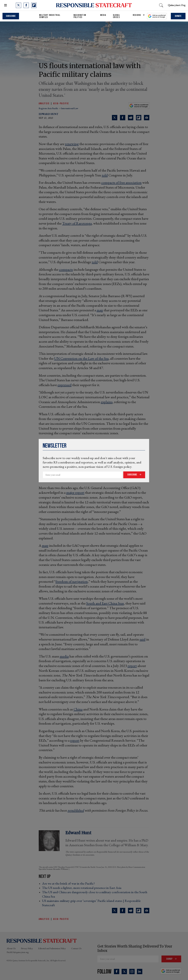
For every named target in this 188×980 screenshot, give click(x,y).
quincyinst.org (177, 5)
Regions (137, 15)
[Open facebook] (26, 5)
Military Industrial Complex (50, 16)
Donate (178, 16)
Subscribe (132, 475)
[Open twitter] (19, 5)
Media (103, 15)
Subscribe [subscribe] (11, 16)
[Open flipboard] (34, 5)
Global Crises (116, 16)
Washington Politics (80, 16)
